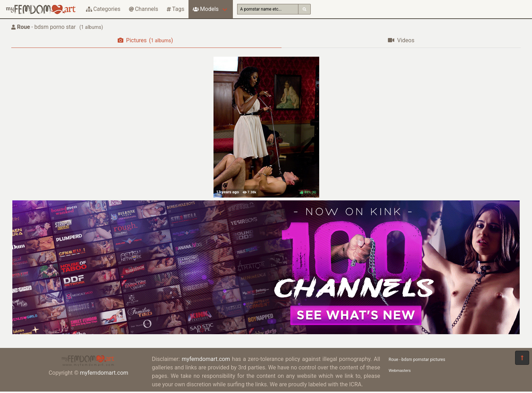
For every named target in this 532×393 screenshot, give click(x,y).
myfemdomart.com (104, 373)
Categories (103, 9)
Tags (175, 9)
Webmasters (400, 371)
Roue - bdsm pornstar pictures (417, 360)
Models (206, 9)
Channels (144, 9)
